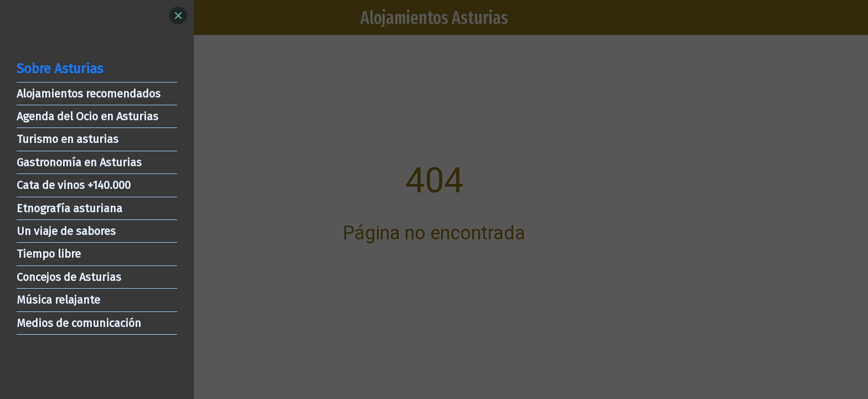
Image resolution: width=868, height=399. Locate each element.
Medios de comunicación (79, 323)
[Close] (178, 16)
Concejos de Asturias (69, 277)
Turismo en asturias (68, 139)
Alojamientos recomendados (89, 94)
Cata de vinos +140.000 (74, 185)
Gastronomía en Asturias (79, 162)
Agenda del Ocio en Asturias (87, 116)
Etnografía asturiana (69, 208)
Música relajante (58, 300)
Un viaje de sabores (66, 231)
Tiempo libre (49, 254)
